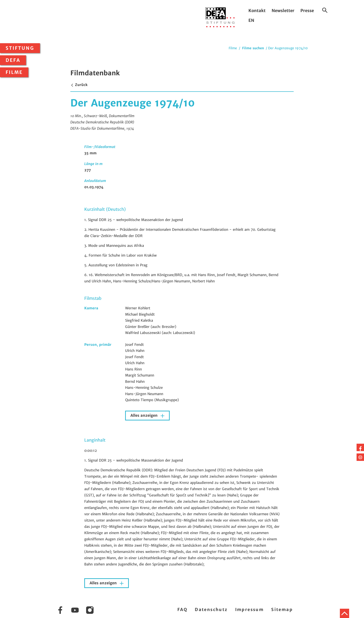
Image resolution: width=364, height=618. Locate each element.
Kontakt (257, 11)
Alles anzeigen (145, 415)
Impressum (250, 610)
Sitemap (282, 610)
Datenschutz (211, 610)
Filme (14, 72)
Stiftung (20, 48)
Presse (307, 11)
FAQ (182, 610)
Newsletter (283, 11)
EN (251, 20)
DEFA (13, 60)
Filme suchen (253, 48)
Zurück (79, 85)
